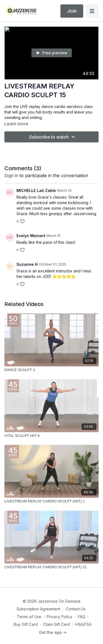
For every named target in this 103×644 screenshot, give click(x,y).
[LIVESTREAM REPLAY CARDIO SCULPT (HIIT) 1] (51, 501)
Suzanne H (27, 264)
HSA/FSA (83, 624)
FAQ (81, 617)
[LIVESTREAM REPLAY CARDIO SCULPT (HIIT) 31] (51, 567)
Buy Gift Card (26, 624)
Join (72, 11)
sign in (11, 175)
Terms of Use (29, 617)
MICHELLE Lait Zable (36, 190)
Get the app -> (53, 632)
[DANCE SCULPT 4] (51, 370)
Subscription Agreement (38, 609)
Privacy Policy (59, 617)
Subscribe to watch (53, 137)
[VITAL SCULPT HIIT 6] (51, 436)
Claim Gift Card (56, 624)
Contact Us (76, 609)
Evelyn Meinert (31, 236)
